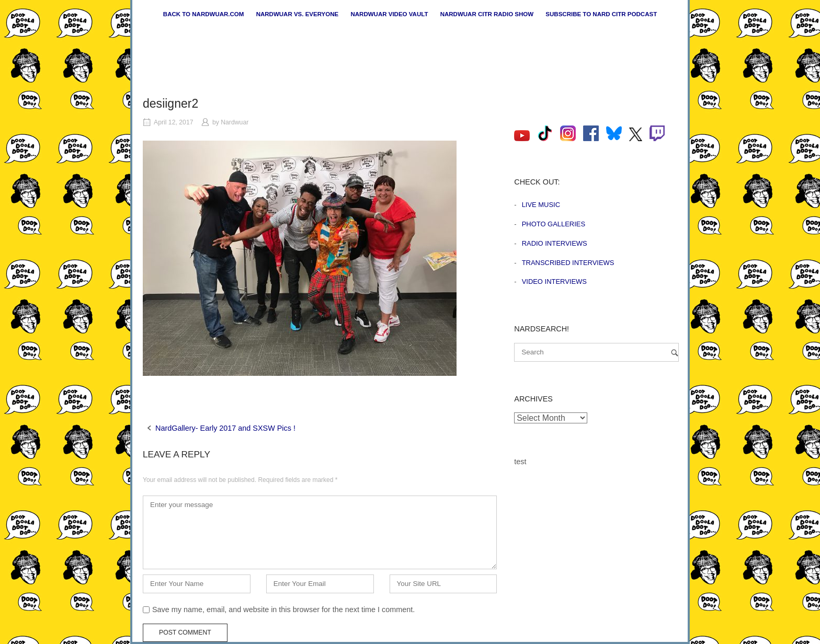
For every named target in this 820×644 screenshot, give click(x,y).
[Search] (675, 353)
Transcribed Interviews (568, 263)
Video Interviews (554, 281)
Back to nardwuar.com (204, 14)
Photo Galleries (554, 224)
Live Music (541, 205)
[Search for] (596, 352)
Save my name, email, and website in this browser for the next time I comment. (283, 609)
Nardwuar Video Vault (389, 14)
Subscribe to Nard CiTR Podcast (601, 14)
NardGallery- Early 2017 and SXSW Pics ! (225, 428)
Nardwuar (235, 122)
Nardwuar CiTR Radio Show (487, 14)
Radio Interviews (555, 243)
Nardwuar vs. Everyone (298, 14)
